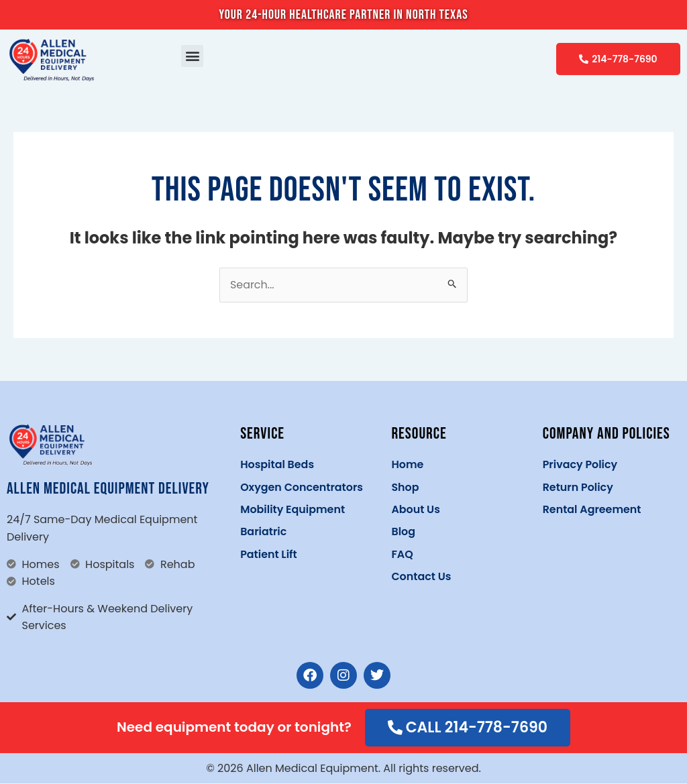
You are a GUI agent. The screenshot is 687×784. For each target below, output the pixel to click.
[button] (192, 56)
